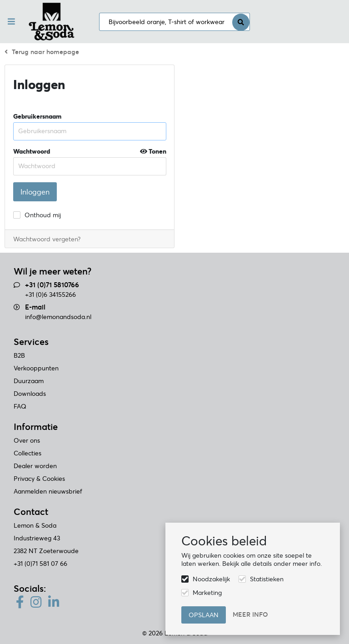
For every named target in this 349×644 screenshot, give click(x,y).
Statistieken (267, 579)
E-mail (35, 307)
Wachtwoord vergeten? (47, 239)
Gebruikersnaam (37, 116)
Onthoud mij (43, 215)
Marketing (207, 593)
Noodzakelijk (211, 579)
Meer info (250, 614)
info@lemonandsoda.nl (58, 317)
